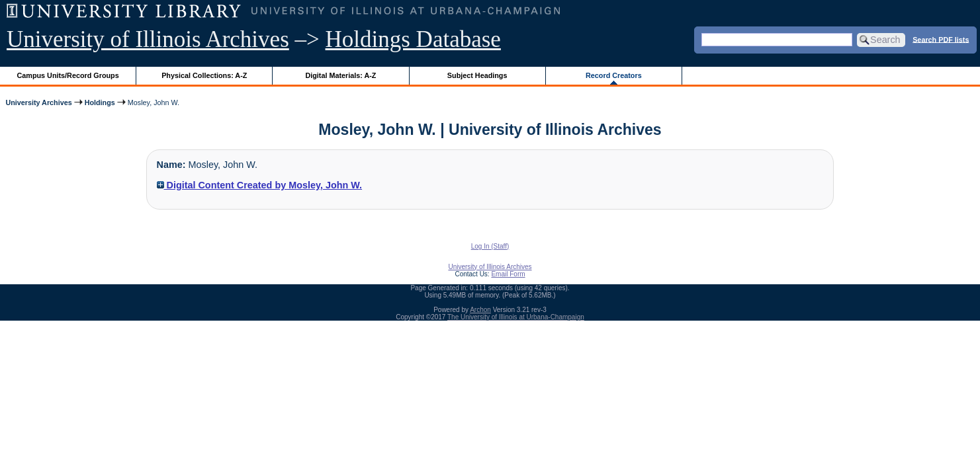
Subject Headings (477, 75)
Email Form (508, 274)
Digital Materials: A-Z (340, 75)
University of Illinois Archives (148, 39)
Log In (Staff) (490, 246)
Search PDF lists (941, 39)
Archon (480, 310)
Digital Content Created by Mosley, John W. (260, 185)
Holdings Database (413, 39)
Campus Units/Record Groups (68, 75)
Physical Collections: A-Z (204, 75)
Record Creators (614, 75)
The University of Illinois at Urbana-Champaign (516, 317)
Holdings (100, 102)
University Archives (38, 102)
